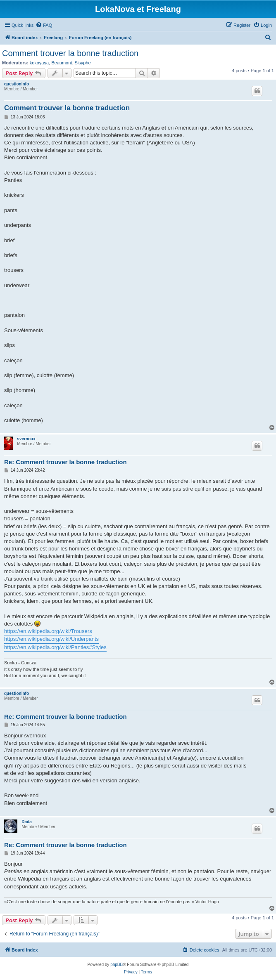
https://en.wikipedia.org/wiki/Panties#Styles (55, 647)
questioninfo (17, 84)
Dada (26, 822)
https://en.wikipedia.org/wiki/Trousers (48, 631)
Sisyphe (83, 63)
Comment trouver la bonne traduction (70, 53)
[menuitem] (44, 25)
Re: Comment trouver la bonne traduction (65, 462)
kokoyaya (39, 63)
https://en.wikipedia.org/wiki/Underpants (51, 639)
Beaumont (62, 63)
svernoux (26, 439)
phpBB (117, 965)
